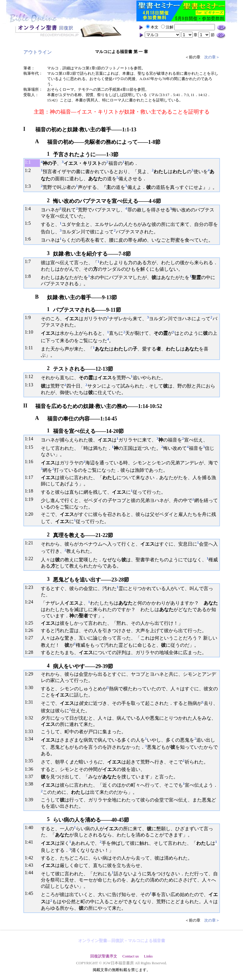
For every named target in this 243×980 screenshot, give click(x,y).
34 (31, 739)
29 (31, 674)
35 (31, 761)
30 (31, 687)
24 (31, 602)
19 (31, 499)
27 (31, 638)
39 (31, 800)
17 (31, 477)
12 (31, 376)
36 (31, 769)
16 (31, 462)
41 (31, 842)
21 (31, 543)
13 (31, 385)
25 (31, 623)
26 (31, 630)
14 (31, 439)
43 (31, 865)
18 (31, 491)
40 (31, 827)
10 (31, 332)
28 (31, 652)
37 (31, 776)
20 (31, 514)
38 (31, 784)
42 (31, 858)
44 (31, 873)
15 (31, 447)
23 (31, 587)
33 (31, 731)
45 (31, 893)
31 (31, 702)
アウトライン (38, 52)
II (25, 406)
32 (31, 718)
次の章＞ (212, 57)
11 (31, 348)
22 (31, 558)
